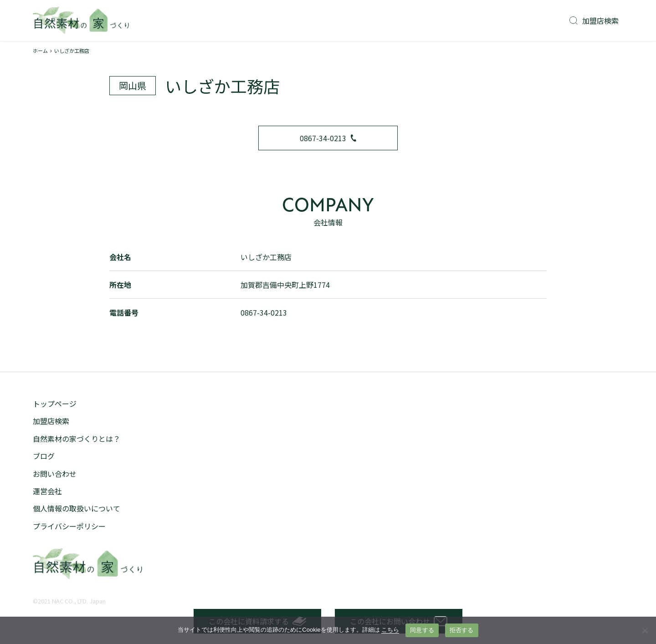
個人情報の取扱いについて (77, 508)
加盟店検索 (594, 20)
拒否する (462, 630)
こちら (390, 630)
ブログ (44, 456)
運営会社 (47, 491)
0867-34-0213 (328, 138)
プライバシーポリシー (69, 526)
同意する (422, 630)
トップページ (55, 404)
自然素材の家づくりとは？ (77, 439)
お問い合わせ (55, 474)
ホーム (40, 51)
